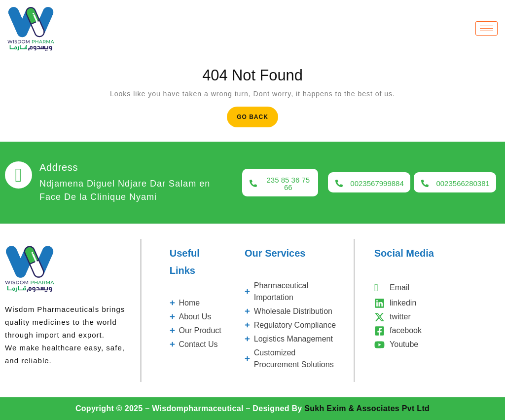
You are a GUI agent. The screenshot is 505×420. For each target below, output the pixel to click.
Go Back (257, 114)
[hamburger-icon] (487, 28)
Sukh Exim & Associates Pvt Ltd (367, 408)
